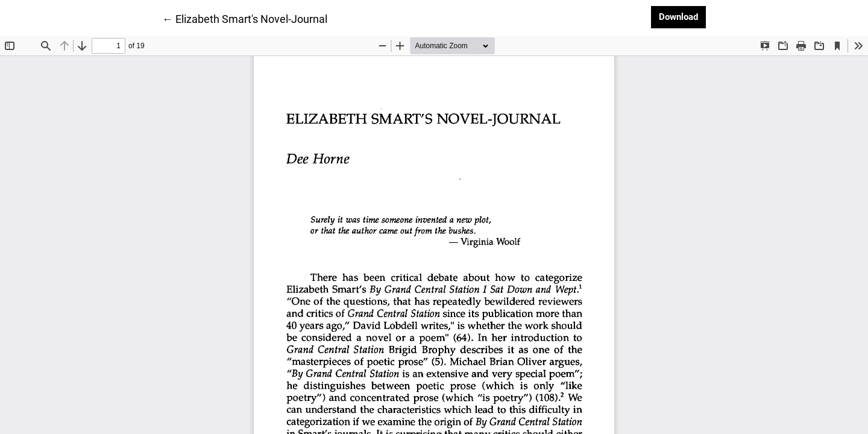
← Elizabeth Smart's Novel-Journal (245, 18)
